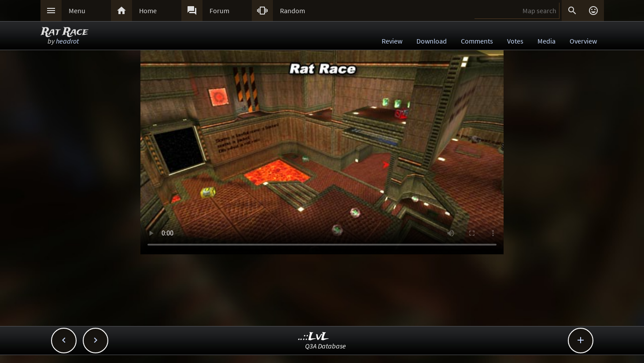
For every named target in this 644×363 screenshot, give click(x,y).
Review (392, 41)
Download (432, 41)
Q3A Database (326, 346)
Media (546, 41)
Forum (219, 11)
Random (293, 11)
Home (148, 11)
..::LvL (314, 337)
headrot (67, 41)
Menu (77, 11)
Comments (477, 41)
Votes (515, 41)
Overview (583, 41)
